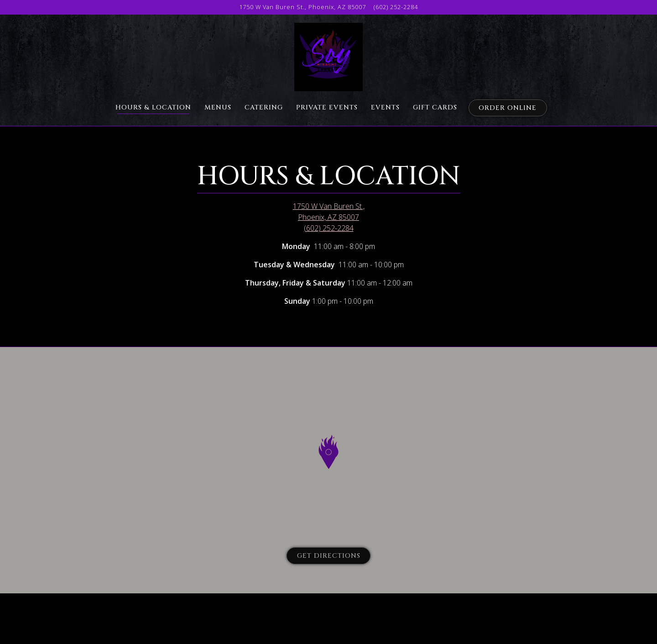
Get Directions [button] (329, 556)
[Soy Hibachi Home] (328, 56)
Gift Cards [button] (435, 107)
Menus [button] (218, 107)
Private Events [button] (327, 107)
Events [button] (385, 107)
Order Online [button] (508, 108)
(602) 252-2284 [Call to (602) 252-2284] (396, 7)
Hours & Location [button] (153, 107)
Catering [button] (264, 107)
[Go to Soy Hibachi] (302, 7)
